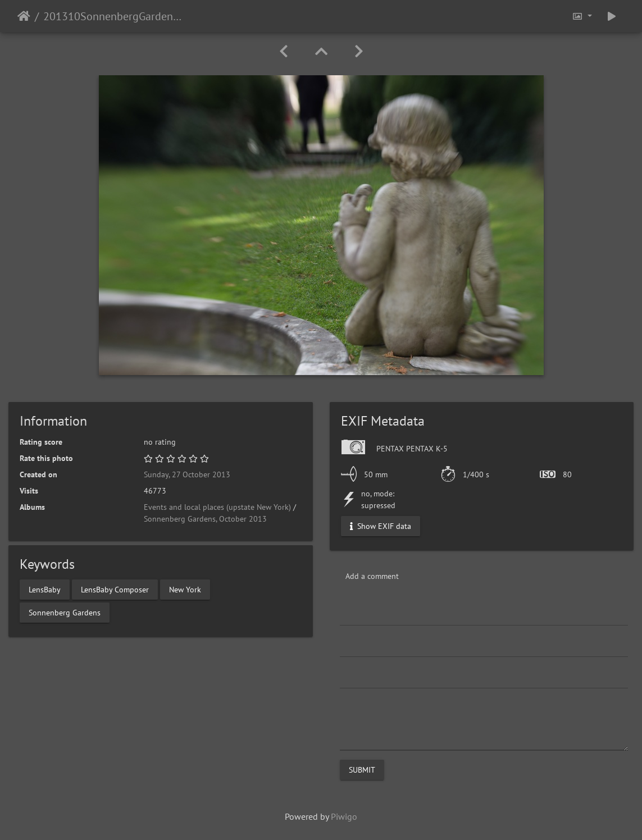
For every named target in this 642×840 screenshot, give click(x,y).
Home (24, 16)
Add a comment (372, 576)
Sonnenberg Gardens (65, 612)
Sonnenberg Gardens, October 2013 (205, 519)
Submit (362, 770)
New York (185, 589)
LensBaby (45, 589)
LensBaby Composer (115, 589)
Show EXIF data (381, 526)
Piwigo (344, 816)
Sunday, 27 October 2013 (187, 474)
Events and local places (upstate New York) (217, 507)
